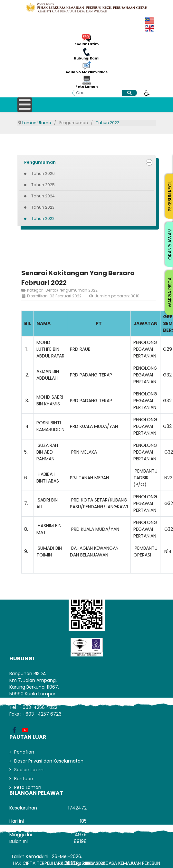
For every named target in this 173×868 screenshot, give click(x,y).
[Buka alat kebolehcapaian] (147, 92)
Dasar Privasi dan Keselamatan (49, 761)
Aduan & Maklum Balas (87, 72)
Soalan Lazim (86, 44)
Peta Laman (86, 87)
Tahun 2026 (43, 173)
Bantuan (24, 779)
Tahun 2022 (43, 218)
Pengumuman (40, 162)
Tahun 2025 (43, 185)
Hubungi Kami (86, 59)
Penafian (24, 752)
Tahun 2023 (43, 207)
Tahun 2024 (43, 196)
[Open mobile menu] (25, 105)
